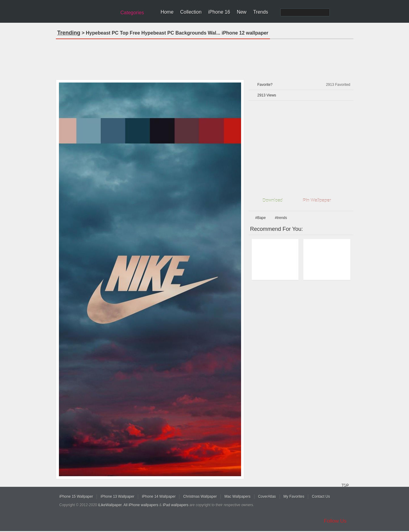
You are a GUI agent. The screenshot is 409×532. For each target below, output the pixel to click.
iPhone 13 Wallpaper (117, 497)
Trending (69, 33)
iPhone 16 (219, 12)
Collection (191, 12)
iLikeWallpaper (110, 505)
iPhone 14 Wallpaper (159, 497)
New (242, 12)
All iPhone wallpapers (141, 505)
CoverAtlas (267, 497)
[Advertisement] (205, 57)
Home (167, 12)
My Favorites (294, 497)
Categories (132, 13)
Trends (261, 12)
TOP (345, 485)
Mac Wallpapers (237, 497)
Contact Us (321, 497)
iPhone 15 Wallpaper (76, 497)
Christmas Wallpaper (200, 497)
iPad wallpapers (176, 505)
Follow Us (335, 521)
